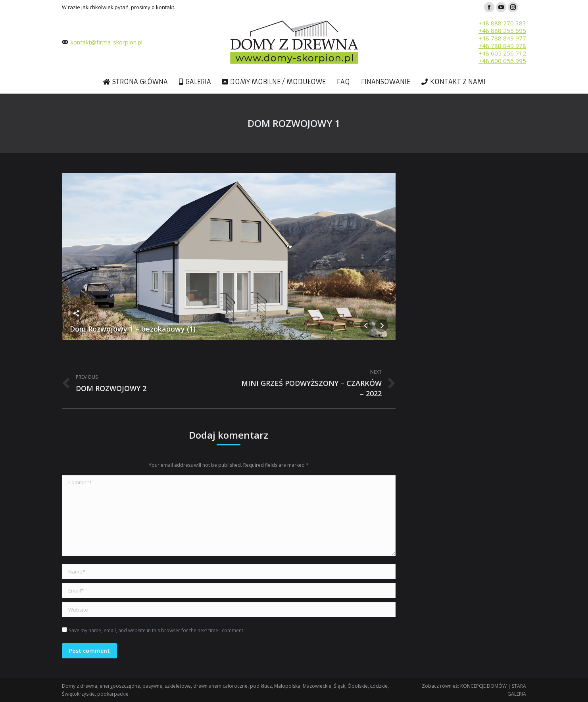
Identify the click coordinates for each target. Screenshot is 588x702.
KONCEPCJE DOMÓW (483, 686)
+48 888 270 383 (502, 23)
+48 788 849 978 (502, 46)
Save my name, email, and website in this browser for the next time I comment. (157, 630)
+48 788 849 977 (502, 38)
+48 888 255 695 (502, 31)
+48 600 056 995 (502, 61)
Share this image (76, 313)
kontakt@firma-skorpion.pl (107, 42)
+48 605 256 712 (502, 53)
